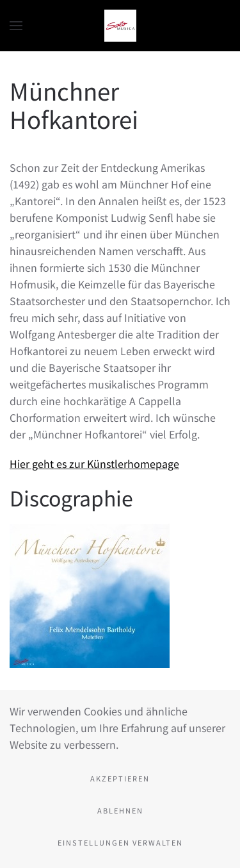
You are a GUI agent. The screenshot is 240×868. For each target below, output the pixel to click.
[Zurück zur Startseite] (120, 26)
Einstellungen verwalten (120, 842)
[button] (16, 26)
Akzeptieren (120, 778)
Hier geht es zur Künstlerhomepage (94, 463)
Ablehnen (120, 810)
